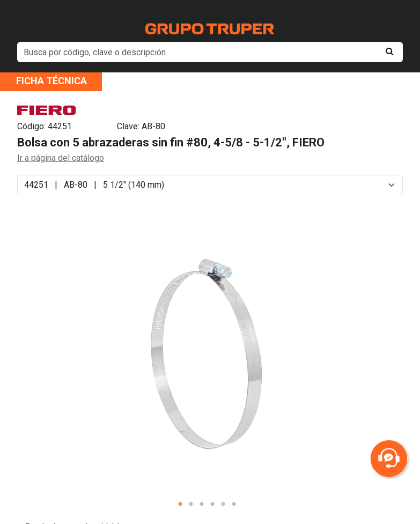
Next (356, 361)
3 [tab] (202, 504)
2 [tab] (191, 504)
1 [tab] (180, 504)
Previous (58, 361)
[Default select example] (210, 185)
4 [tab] (212, 504)
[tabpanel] (207, 353)
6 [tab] (234, 504)
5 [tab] (223, 504)
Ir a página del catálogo (61, 158)
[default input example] (210, 52)
